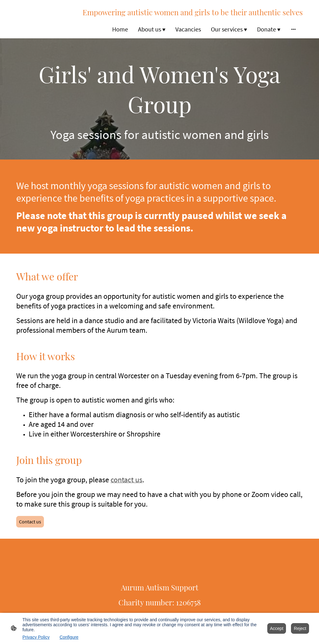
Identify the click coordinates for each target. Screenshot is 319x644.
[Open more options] (293, 29)
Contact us (30, 522)
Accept (277, 628)
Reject (300, 628)
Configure (69, 637)
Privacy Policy (36, 637)
